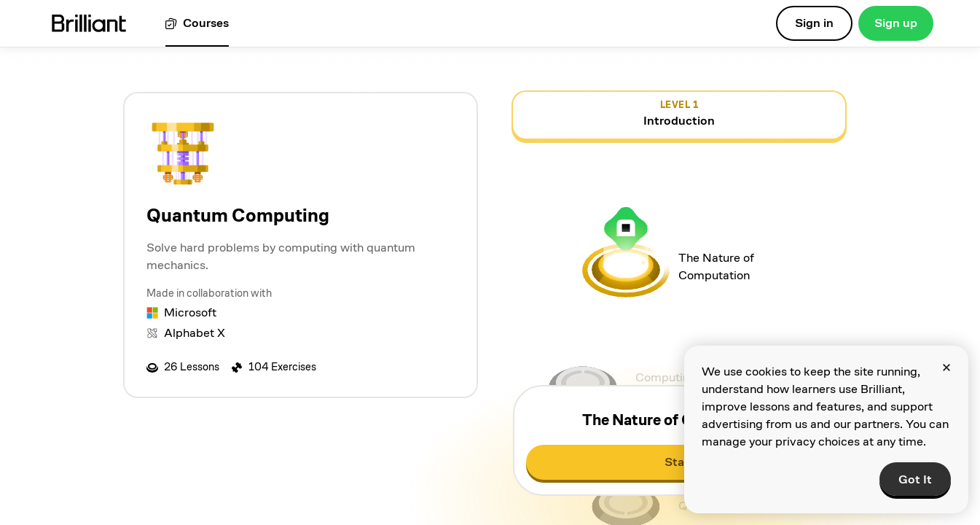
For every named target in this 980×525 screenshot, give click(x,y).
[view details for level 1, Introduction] (679, 115)
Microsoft (190, 312)
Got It (915, 479)
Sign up (896, 23)
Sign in (814, 23)
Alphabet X (195, 333)
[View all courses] (197, 24)
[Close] (946, 367)
